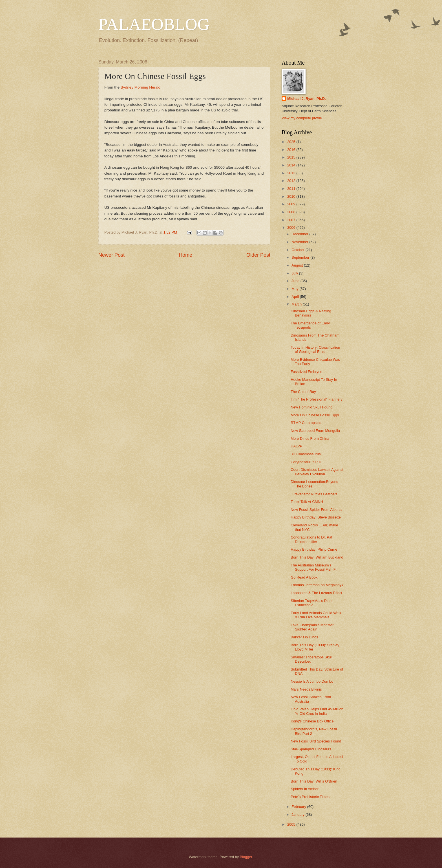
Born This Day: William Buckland (317, 557)
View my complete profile (302, 118)
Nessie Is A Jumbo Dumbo (312, 681)
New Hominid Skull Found (311, 407)
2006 (292, 228)
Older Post (258, 255)
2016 (292, 150)
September (301, 257)
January (298, 815)
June (296, 281)
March (297, 304)
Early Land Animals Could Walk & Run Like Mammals (316, 615)
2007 (292, 220)
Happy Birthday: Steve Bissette (316, 517)
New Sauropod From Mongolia (315, 431)
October (298, 250)
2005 (292, 824)
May (295, 289)
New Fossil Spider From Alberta (316, 510)
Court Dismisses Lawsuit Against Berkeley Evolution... (317, 472)
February (299, 807)
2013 (292, 173)
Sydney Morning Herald (141, 87)
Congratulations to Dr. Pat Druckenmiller (311, 539)
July (295, 273)
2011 (292, 189)
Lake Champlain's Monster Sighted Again (312, 627)
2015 (292, 157)
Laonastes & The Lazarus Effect (316, 593)
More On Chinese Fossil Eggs (315, 415)
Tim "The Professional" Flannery (317, 399)
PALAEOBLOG (154, 24)
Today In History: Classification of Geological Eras (315, 350)
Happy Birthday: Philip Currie (314, 549)
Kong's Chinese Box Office (312, 721)
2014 (292, 165)
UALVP (296, 446)
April (296, 297)
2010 (292, 196)
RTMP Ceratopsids (306, 423)
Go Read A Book (304, 577)
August (298, 265)
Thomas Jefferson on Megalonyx (317, 585)
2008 (292, 212)
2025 (292, 142)
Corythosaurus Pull (306, 462)
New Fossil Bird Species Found (316, 741)
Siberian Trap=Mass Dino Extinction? (311, 603)
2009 (292, 204)
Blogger (246, 857)
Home (185, 255)
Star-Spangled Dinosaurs (311, 749)
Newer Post (111, 255)
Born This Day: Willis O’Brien (314, 781)
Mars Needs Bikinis (306, 689)
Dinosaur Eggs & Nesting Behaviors (311, 313)
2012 (292, 181)
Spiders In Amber (305, 789)
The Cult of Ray (303, 392)
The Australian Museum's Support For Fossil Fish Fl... (315, 567)
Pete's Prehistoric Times (310, 797)
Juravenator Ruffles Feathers (314, 494)
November (300, 242)
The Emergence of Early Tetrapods (310, 325)
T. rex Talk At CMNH (307, 502)
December (300, 234)
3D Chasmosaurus (306, 454)
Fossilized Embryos (306, 372)
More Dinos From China (310, 439)
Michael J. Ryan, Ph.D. (307, 99)
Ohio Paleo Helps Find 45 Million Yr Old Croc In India (317, 711)
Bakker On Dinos (304, 637)
